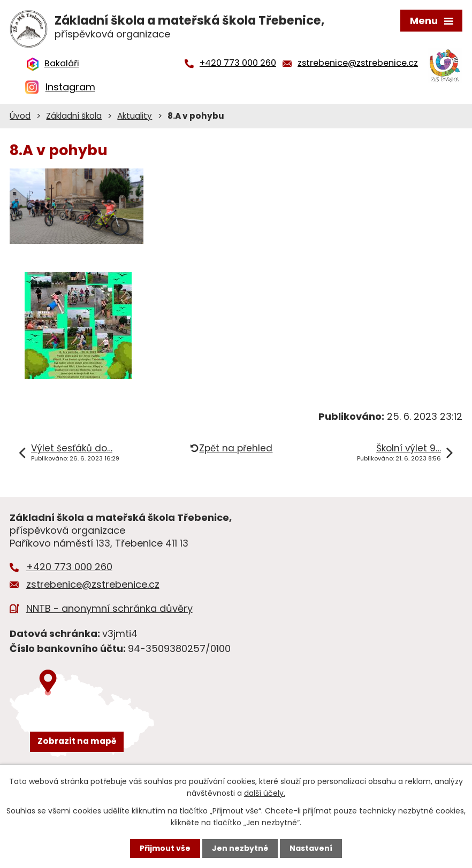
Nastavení (311, 848)
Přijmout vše (165, 848)
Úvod (20, 116)
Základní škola (74, 116)
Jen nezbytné (240, 848)
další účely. (265, 793)
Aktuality (135, 116)
